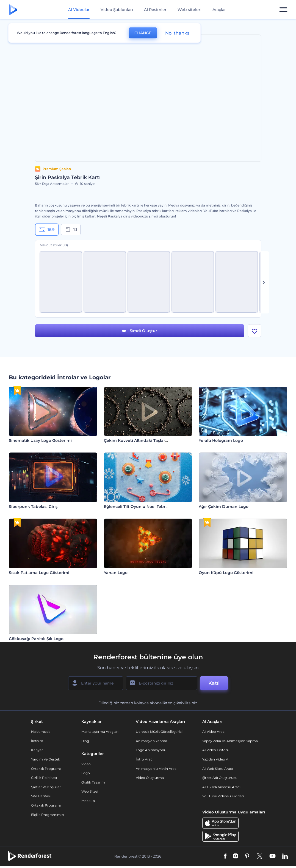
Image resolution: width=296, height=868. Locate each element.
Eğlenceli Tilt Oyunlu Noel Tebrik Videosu (145, 507)
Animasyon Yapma (151, 741)
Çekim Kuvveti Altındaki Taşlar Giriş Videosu (148, 440)
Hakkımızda (41, 732)
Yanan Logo (116, 573)
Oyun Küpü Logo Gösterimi (226, 573)
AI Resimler (155, 10)
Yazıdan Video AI (216, 759)
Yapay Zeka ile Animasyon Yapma (230, 741)
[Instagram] (236, 856)
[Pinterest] (247, 856)
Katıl (214, 683)
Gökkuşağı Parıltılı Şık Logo (36, 639)
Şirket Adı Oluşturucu (220, 778)
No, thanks (177, 33)
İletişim (37, 741)
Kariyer (37, 750)
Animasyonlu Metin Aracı (157, 769)
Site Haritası (41, 796)
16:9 (47, 230)
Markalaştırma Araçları (100, 732)
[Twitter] (260, 856)
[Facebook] (225, 856)
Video (86, 764)
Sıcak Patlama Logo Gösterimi (39, 573)
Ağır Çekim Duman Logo (224, 507)
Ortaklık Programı (46, 769)
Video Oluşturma (150, 778)
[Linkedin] (285, 856)
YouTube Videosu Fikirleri (223, 796)
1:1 (71, 230)
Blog (85, 741)
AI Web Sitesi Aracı (218, 769)
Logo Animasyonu (151, 750)
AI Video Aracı (214, 732)
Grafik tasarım (93, 782)
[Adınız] (96, 683)
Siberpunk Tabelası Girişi (34, 507)
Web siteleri (190, 10)
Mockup (88, 801)
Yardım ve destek (45, 759)
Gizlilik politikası (44, 778)
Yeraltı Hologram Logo (221, 440)
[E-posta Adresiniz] (162, 683)
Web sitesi (90, 791)
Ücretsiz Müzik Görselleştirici (159, 732)
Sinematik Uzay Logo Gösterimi (40, 440)
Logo (86, 773)
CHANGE (143, 33)
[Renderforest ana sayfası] (13, 10)
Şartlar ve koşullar (46, 787)
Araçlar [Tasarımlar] (219, 10)
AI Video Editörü (216, 750)
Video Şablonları (117, 10)
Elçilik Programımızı (48, 815)
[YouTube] (273, 856)
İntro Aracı (145, 759)
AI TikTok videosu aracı (221, 787)
